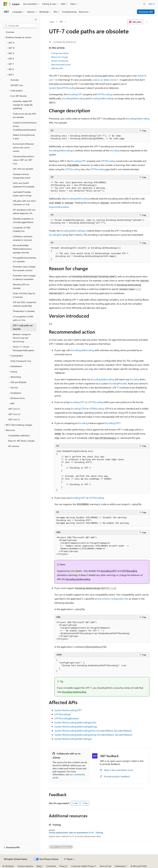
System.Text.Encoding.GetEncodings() (73, 739)
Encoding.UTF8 (78, 408)
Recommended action (61, 65)
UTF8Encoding (97, 408)
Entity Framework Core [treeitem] (21, 361)
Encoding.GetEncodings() (62, 150)
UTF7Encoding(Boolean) (67, 718)
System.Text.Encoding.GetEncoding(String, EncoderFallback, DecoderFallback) (93, 735)
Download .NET (146, 12)
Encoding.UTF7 (75, 94)
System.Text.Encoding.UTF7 (68, 710)
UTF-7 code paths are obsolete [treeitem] (23, 327)
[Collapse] (36, 20)
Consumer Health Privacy (83, 866)
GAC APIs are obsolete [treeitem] (23, 169)
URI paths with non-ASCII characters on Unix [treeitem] (24, 203)
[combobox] (20, 26)
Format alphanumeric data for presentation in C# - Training (76, 833)
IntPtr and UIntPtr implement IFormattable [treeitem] (24, 185)
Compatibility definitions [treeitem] (19, 435)
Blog (39, 866)
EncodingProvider (118, 383)
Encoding (115, 150)
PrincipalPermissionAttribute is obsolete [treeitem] (25, 260)
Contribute (51, 866)
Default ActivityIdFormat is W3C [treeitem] (24, 137)
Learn (52, 22)
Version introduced (60, 61)
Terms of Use (106, 866)
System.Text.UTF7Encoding (62, 88)
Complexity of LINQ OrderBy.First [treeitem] (22, 229)
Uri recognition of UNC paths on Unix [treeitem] (23, 318)
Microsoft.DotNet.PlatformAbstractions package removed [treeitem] (22, 249)
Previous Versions (25, 866)
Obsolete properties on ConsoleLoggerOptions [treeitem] (23, 220)
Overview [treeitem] (10, 32)
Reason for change (60, 57)
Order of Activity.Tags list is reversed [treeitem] (24, 295)
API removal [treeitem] (14, 446)
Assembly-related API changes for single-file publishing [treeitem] (23, 105)
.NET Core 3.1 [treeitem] (14, 409)
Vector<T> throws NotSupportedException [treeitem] (24, 348)
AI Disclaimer (8, 866)
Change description (60, 53)
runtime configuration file (115, 599)
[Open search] (144, 4)
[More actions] (147, 22)
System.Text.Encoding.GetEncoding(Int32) (75, 722)
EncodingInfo (56, 235)
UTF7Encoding (104, 94)
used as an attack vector (104, 80)
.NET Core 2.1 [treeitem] (14, 419)
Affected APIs (57, 68)
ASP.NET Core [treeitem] (17, 85)
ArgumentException (59, 207)
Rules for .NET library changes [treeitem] (21, 441)
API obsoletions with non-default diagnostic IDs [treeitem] (24, 212)
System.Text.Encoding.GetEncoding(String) (76, 726)
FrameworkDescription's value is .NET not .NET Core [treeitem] (24, 160)
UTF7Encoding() (63, 714)
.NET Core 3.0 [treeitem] (14, 414)
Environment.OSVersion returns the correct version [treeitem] (23, 147)
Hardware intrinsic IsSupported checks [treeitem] (22, 176)
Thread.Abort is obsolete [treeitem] (24, 311)
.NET (61, 22)
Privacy (63, 866)
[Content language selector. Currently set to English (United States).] (16, 859)
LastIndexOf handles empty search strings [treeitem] (22, 194)
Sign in (151, 4)
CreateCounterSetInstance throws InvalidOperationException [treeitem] (25, 126)
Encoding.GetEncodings (102, 98)
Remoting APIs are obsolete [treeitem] (21, 286)
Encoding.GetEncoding (74, 98)
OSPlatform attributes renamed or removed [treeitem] (23, 238)
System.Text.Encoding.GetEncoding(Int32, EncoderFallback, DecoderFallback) (93, 731)
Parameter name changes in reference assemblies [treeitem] (24, 277)
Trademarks (120, 866)
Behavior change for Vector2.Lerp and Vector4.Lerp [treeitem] (22, 338)
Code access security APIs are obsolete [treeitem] (24, 115)
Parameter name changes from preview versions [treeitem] (24, 268)
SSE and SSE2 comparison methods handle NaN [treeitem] (25, 304)
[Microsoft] (5, 4)
